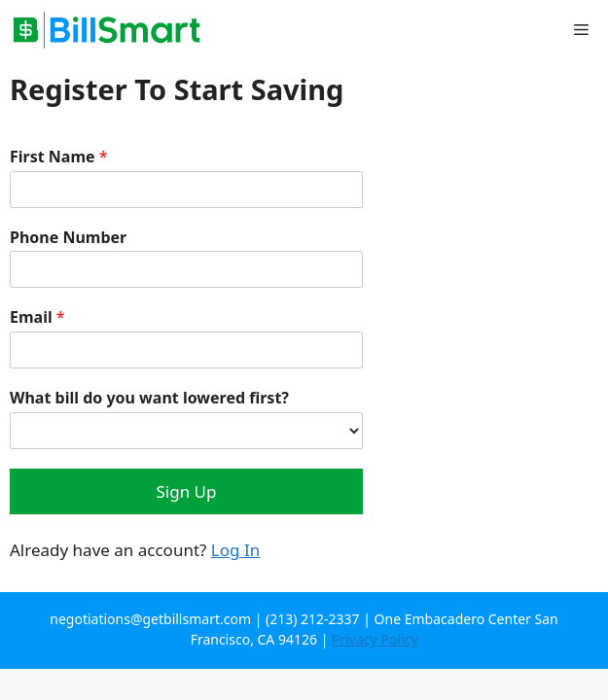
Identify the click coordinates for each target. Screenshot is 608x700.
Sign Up (187, 491)
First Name (59, 157)
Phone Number (68, 238)
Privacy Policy (375, 639)
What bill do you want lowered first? (149, 398)
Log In (235, 550)
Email (37, 317)
